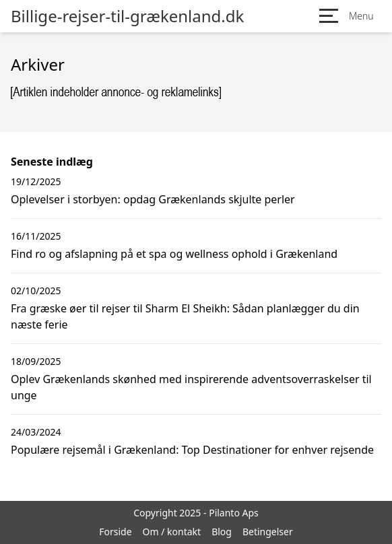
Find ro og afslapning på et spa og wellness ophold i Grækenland (174, 254)
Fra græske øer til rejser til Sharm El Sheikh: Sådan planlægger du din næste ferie (185, 316)
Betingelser (268, 532)
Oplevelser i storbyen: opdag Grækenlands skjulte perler (153, 199)
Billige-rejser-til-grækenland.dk (127, 16)
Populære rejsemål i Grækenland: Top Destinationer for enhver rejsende (192, 450)
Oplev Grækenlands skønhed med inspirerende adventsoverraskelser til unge (191, 387)
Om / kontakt (172, 532)
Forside (115, 532)
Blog (222, 532)
